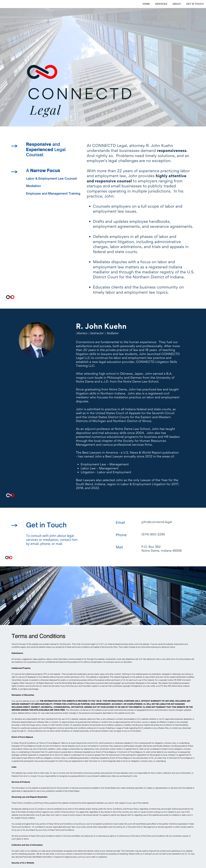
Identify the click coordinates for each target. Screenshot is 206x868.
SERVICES (161, 4)
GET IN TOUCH (195, 4)
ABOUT (177, 4)
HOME (146, 4)
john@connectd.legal (29, 689)
